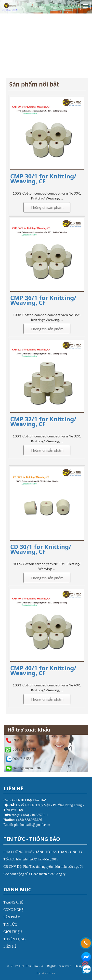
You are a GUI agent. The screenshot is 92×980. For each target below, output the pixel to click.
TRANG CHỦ (13, 902)
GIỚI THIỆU (13, 932)
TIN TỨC (10, 924)
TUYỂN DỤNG (15, 939)
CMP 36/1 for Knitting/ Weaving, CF (43, 300)
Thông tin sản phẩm (47, 207)
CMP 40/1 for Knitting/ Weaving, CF (43, 670)
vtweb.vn (48, 973)
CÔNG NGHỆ (13, 910)
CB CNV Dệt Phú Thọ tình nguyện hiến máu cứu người (43, 867)
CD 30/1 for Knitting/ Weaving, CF (41, 549)
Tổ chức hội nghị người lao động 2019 (31, 859)
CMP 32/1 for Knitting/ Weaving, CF (43, 421)
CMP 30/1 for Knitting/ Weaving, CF (43, 179)
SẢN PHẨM (12, 917)
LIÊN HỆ (10, 947)
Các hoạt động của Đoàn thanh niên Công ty (34, 874)
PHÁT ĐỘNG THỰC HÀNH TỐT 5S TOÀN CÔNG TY (43, 852)
